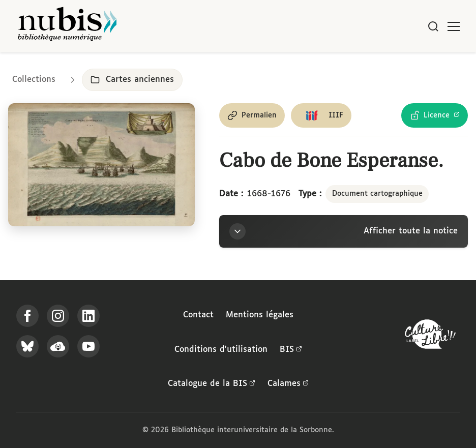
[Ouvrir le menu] (454, 26)
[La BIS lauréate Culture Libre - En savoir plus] (430, 336)
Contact (198, 315)
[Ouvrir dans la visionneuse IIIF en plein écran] (101, 165)
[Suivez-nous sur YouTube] (88, 346)
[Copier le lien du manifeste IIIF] (321, 115)
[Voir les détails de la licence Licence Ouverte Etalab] (435, 115)
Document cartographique (377, 194)
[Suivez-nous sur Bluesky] (27, 346)
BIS (291, 350)
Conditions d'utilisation (221, 350)
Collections (34, 80)
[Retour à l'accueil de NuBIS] (67, 26)
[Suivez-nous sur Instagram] (58, 316)
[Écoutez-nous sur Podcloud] (58, 346)
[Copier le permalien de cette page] (252, 115)
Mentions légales (260, 315)
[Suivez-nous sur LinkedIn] (88, 316)
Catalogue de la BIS (212, 384)
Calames (288, 384)
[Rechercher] (433, 26)
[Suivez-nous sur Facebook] (27, 316)
